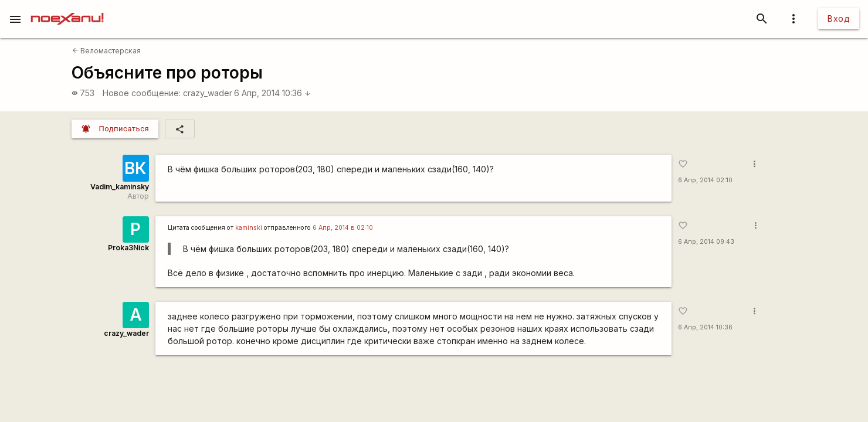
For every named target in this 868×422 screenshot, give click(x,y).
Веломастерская (106, 51)
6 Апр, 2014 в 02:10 (343, 228)
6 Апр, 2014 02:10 (705, 180)
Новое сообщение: (142, 93)
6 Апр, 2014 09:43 (706, 242)
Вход (839, 18)
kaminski (249, 228)
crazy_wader (208, 93)
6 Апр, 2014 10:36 (272, 93)
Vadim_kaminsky (120, 187)
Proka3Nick (128, 248)
